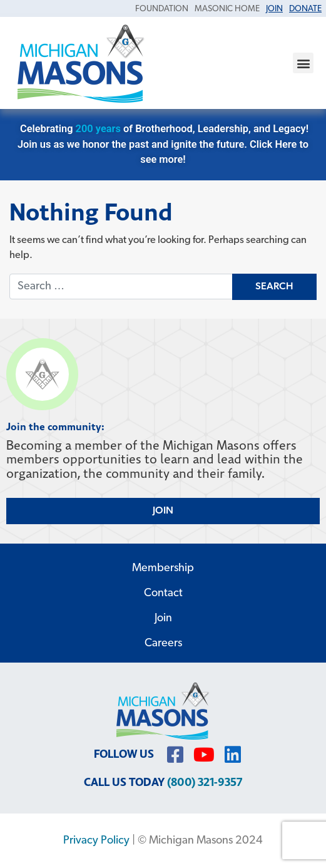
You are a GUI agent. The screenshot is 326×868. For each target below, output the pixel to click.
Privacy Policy (96, 841)
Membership (163, 568)
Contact (163, 593)
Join (163, 618)
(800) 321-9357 (205, 783)
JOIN (163, 511)
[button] (303, 63)
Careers (163, 643)
